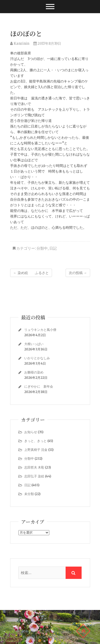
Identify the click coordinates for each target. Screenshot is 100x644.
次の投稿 (78, 273)
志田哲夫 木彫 (34, 467)
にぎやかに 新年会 (39, 386)
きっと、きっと (35, 441)
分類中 (42, 248)
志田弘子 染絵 (34, 476)
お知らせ (31, 432)
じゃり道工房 (38, 632)
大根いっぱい (34, 344)
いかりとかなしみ (37, 358)
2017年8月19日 (47, 44)
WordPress (68, 637)
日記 (53, 248)
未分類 (29, 494)
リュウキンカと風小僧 (40, 330)
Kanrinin (20, 44)
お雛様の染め (34, 372)
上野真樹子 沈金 (36, 450)
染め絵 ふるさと (31, 273)
